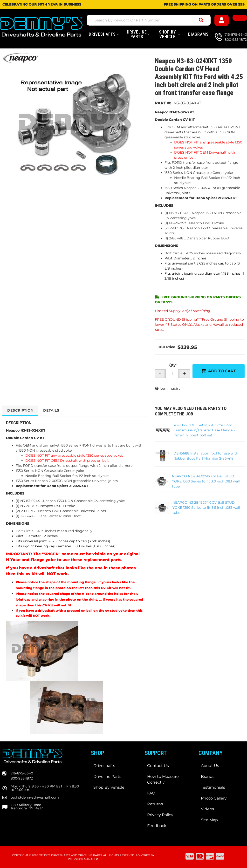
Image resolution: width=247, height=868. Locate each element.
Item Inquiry (170, 388)
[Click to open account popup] (222, 20)
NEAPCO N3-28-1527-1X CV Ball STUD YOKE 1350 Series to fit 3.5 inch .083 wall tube (206, 508)
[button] (149, 20)
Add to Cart (222, 371)
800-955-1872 (22, 778)
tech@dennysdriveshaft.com (35, 797)
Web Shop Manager (83, 859)
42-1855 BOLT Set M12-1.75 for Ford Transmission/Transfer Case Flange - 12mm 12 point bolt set (204, 430)
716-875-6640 (22, 773)
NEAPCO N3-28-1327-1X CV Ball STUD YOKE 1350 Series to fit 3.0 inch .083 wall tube (206, 481)
